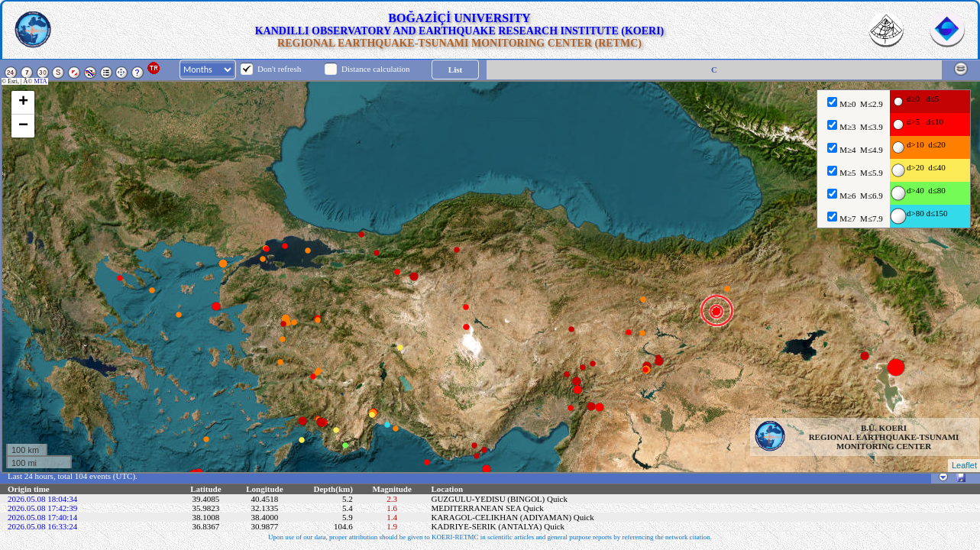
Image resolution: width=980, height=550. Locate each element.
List (455, 70)
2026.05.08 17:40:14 (42, 517)
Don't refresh (279, 69)
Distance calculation (376, 69)
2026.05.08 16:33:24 (42, 526)
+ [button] (23, 102)
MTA (41, 81)
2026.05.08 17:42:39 (42, 508)
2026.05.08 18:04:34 (42, 499)
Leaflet (964, 465)
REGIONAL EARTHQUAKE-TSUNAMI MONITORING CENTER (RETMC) (459, 43)
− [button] (23, 126)
